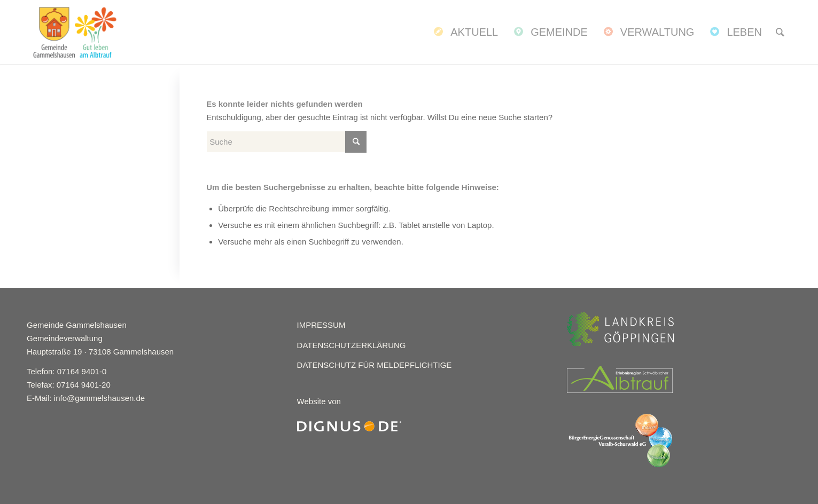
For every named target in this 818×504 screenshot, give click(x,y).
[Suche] (780, 32)
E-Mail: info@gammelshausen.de (86, 398)
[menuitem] (465, 32)
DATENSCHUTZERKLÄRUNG (352, 345)
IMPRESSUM (321, 325)
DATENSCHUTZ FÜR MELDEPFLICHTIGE (375, 365)
